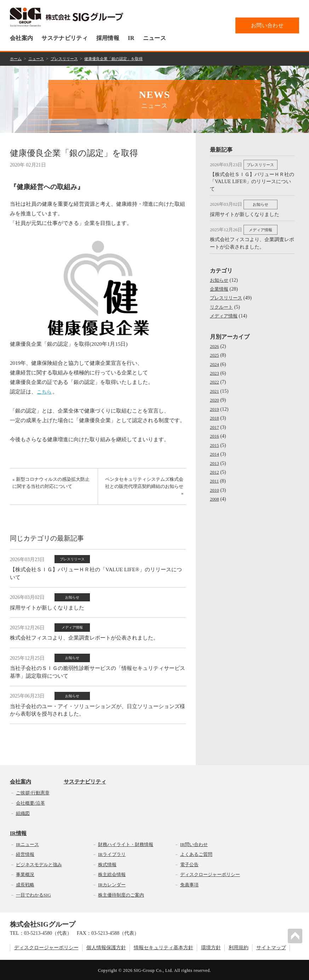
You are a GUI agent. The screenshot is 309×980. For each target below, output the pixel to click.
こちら (45, 391)
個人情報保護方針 (106, 947)
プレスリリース (68, 58)
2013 (215, 458)
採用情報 (108, 38)
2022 (215, 378)
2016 (215, 431)
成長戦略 (25, 884)
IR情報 (18, 832)
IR (131, 38)
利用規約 (239, 947)
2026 (215, 342)
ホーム (16, 58)
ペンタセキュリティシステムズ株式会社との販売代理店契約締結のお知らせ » (146, 488)
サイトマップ (271, 947)
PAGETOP (296, 935)
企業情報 (220, 285)
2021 (215, 387)
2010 (215, 485)
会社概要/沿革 (30, 802)
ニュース (154, 38)
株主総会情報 (112, 873)
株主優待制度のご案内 (121, 894)
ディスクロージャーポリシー (210, 873)
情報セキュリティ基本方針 (164, 947)
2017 (215, 422)
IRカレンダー (112, 884)
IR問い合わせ (194, 843)
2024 (215, 360)
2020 (215, 396)
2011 (215, 476)
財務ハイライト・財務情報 (126, 843)
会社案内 (21, 38)
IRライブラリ (112, 853)
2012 (215, 467)
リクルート (222, 304)
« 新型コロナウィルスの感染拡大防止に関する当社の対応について (51, 485)
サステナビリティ (65, 38)
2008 (215, 494)
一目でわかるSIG (33, 894)
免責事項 (189, 884)
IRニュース (27, 843)
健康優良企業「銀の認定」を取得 (121, 58)
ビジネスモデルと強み (39, 864)
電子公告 (189, 864)
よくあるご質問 (196, 853)
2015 (215, 440)
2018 (215, 413)
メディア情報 (225, 312)
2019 (215, 405)
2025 (215, 351)
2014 (215, 449)
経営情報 (25, 853)
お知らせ (220, 277)
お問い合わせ (267, 25)
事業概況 (25, 873)
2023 (215, 369)
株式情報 (107, 864)
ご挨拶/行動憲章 (33, 792)
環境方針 (211, 947)
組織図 (23, 812)
